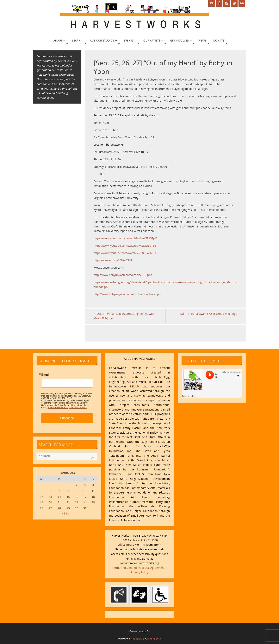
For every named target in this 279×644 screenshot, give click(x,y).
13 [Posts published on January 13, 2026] (50, 497)
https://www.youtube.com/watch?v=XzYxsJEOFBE (125, 246)
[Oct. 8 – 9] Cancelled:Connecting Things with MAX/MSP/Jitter (124, 316)
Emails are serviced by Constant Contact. (67, 407)
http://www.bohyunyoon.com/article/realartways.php (128, 294)
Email (45, 375)
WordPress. (154, 639)
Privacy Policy (140, 572)
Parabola (138, 639)
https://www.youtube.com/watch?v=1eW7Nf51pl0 (125, 238)
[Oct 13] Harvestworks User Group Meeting (209, 314)
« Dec (65, 513)
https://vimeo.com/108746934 (113, 260)
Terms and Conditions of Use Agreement (138, 568)
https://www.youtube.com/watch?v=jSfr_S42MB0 (125, 253)
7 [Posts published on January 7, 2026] (59, 491)
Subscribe (67, 418)
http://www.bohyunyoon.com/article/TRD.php (123, 275)
